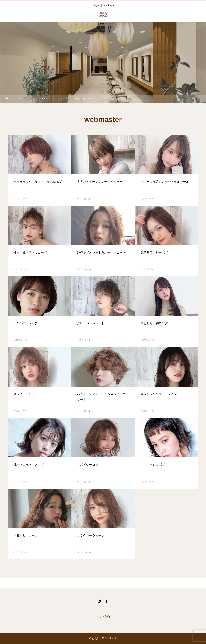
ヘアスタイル (20, 199)
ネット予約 (103, 616)
